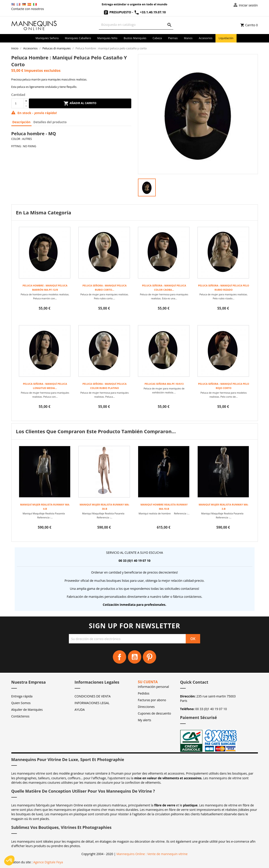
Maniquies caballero (78, 38)
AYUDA (80, 710)
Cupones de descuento (154, 713)
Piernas (173, 38)
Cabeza (157, 38)
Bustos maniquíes (135, 38)
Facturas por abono (152, 700)
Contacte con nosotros (28, 9)
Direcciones (146, 707)
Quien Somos (21, 703)
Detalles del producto (50, 122)
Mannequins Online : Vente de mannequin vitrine (152, 854)
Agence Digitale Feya (48, 862)
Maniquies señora (47, 38)
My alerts (145, 720)
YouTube (135, 657)
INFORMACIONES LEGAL (92, 703)
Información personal (153, 687)
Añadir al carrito (80, 103)
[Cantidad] (18, 103)
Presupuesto (118, 12)
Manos (188, 38)
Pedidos (144, 693)
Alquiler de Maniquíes (27, 710)
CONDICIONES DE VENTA (93, 696)
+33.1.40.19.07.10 (150, 12)
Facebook (120, 657)
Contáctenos (20, 716)
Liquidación (226, 38)
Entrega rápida (22, 696)
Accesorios (206, 38)
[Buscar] (136, 25)
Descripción (22, 122)
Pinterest (149, 657)
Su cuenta (148, 682)
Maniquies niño (107, 38)
